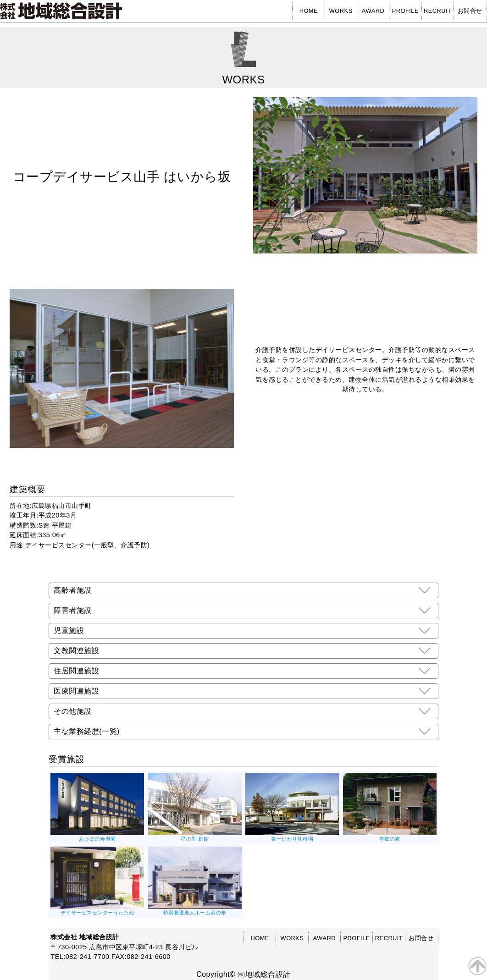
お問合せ (470, 11)
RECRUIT (437, 11)
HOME (309, 11)
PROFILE (405, 11)
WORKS (341, 11)
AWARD (373, 11)
